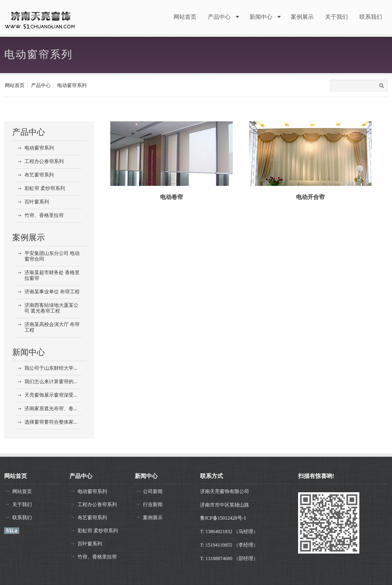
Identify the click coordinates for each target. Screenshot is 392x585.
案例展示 (29, 237)
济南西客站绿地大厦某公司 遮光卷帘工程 (51, 308)
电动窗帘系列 (72, 85)
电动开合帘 (310, 197)
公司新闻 (153, 491)
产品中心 (41, 85)
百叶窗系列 (37, 202)
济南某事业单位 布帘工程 (52, 292)
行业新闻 (153, 505)
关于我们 (22, 505)
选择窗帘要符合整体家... (51, 422)
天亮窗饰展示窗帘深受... (51, 395)
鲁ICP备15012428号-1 (223, 518)
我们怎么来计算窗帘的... (51, 382)
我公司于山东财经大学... (51, 368)
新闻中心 (29, 352)
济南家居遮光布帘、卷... (51, 409)
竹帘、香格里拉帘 (44, 215)
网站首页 (15, 85)
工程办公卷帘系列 (44, 161)
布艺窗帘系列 (39, 175)
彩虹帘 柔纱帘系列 (45, 188)
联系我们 (22, 518)
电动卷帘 (171, 197)
